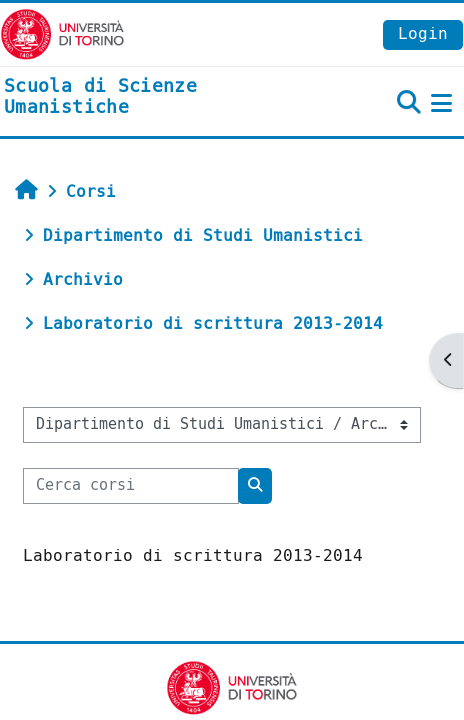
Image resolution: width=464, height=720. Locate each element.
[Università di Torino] (62, 33)
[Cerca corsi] (131, 486)
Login (423, 33)
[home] (154, 97)
